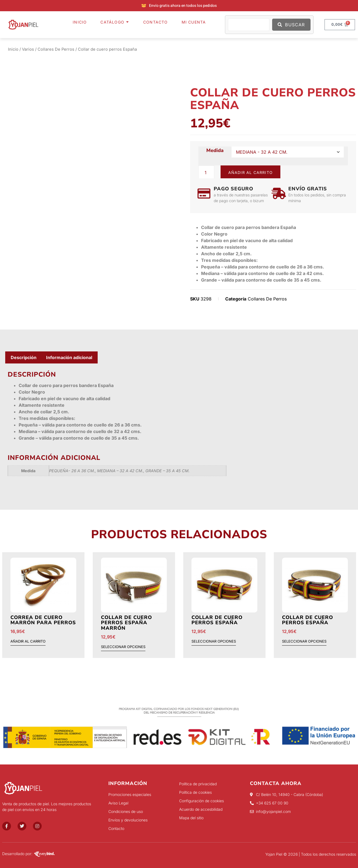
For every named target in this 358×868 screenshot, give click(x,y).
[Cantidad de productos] (206, 173)
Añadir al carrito (250, 172)
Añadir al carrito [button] (28, 641)
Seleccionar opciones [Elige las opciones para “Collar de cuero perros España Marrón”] (123, 647)
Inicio (13, 49)
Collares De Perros (56, 49)
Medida (215, 151)
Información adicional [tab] (69, 357)
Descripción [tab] (24, 357)
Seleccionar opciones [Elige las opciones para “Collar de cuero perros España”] (214, 641)
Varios (28, 49)
